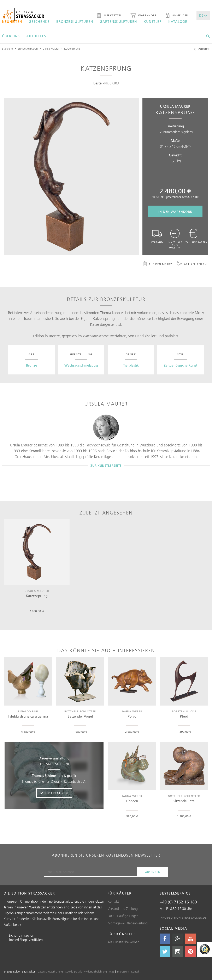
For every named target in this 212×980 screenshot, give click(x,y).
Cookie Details (73, 971)
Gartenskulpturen (118, 22)
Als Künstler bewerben (123, 942)
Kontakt (113, 901)
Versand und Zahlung (123, 909)
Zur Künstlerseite (106, 466)
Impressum (123, 971)
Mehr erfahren (54, 793)
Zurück (202, 49)
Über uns (11, 36)
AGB (112, 971)
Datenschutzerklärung (50, 971)
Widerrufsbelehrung (96, 971)
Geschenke (39, 22)
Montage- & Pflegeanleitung (128, 923)
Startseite (7, 49)
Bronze (32, 365)
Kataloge (178, 22)
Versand (157, 236)
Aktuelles (36, 36)
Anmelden (177, 16)
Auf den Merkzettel (159, 264)
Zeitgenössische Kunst (181, 365)
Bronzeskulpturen (75, 22)
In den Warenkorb (175, 212)
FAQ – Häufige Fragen (123, 916)
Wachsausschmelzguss (81, 365)
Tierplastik (131, 365)
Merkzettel (109, 16)
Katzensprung (72, 49)
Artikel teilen (192, 264)
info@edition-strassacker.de (183, 918)
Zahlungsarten (196, 236)
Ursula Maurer (51, 49)
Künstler (153, 22)
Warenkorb (143, 16)
